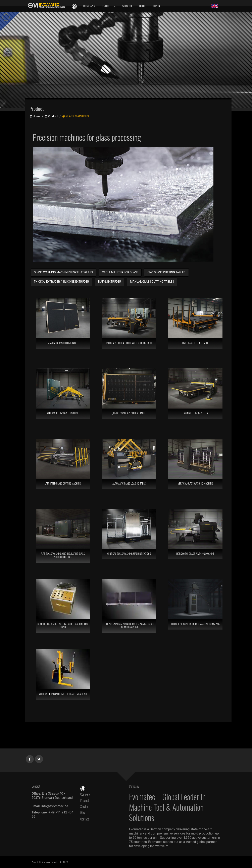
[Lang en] (215, 6)
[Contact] (158, 6)
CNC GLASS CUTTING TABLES (166, 272)
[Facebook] (30, 758)
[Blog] (143, 6)
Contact (86, 819)
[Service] (127, 6)
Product (85, 800)
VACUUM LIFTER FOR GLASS (120, 272)
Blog (83, 813)
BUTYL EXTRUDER (109, 282)
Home (35, 116)
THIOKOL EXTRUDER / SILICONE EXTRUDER (61, 282)
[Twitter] (39, 758)
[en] (46, 6)
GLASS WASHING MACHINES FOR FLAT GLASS (64, 272)
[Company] (89, 6)
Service (84, 807)
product (51, 116)
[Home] (83, 788)
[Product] (109, 6)
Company (85, 794)
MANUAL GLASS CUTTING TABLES (152, 282)
